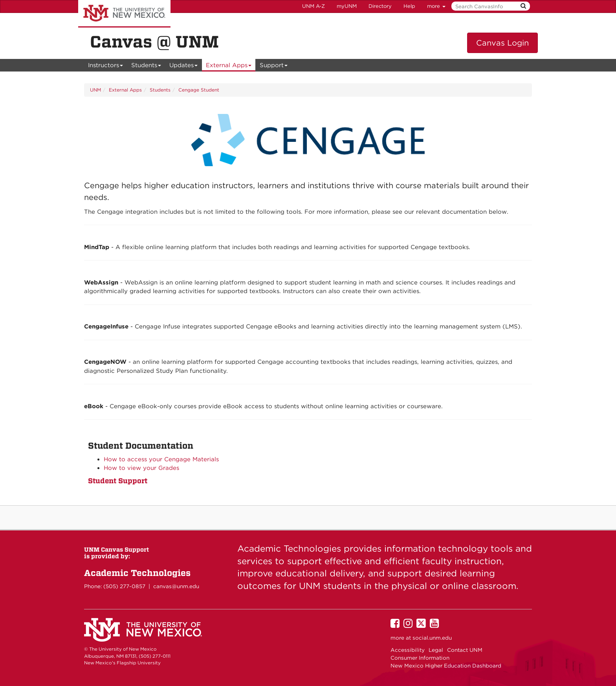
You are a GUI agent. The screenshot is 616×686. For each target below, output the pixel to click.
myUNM (347, 6)
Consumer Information (420, 658)
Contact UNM (465, 650)
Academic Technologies (137, 573)
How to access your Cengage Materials (161, 459)
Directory (380, 6)
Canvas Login (502, 43)
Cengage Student (199, 90)
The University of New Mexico (124, 14)
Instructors (106, 67)
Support (274, 67)
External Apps (229, 67)
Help (409, 6)
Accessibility (408, 650)
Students (146, 67)
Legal (436, 650)
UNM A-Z (313, 6)
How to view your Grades (141, 468)
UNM (95, 90)
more (436, 6)
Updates (184, 67)
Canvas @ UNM (154, 42)
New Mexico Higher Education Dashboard (446, 666)
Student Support (118, 481)
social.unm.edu (432, 638)
